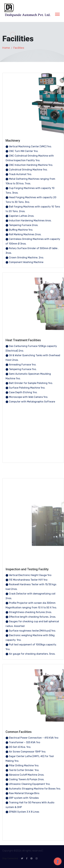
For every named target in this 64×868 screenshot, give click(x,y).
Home (6, 48)
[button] (57, 14)
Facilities (19, 48)
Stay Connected (10, 858)
